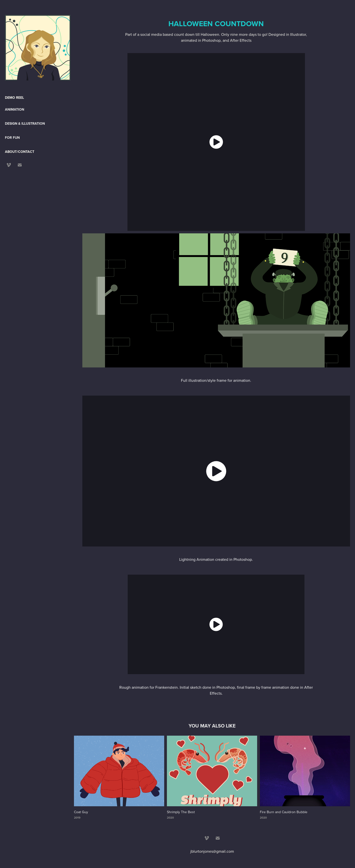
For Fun (12, 138)
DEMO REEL (14, 98)
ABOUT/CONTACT (20, 152)
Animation (15, 109)
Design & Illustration (25, 123)
